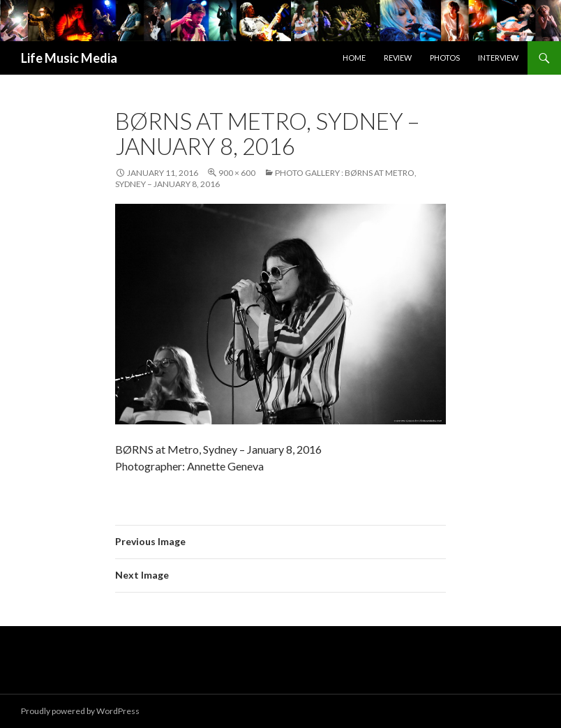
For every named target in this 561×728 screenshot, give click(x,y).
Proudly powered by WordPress (80, 711)
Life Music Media (69, 58)
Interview (498, 58)
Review (398, 58)
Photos (445, 58)
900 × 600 (237, 173)
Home (354, 58)
